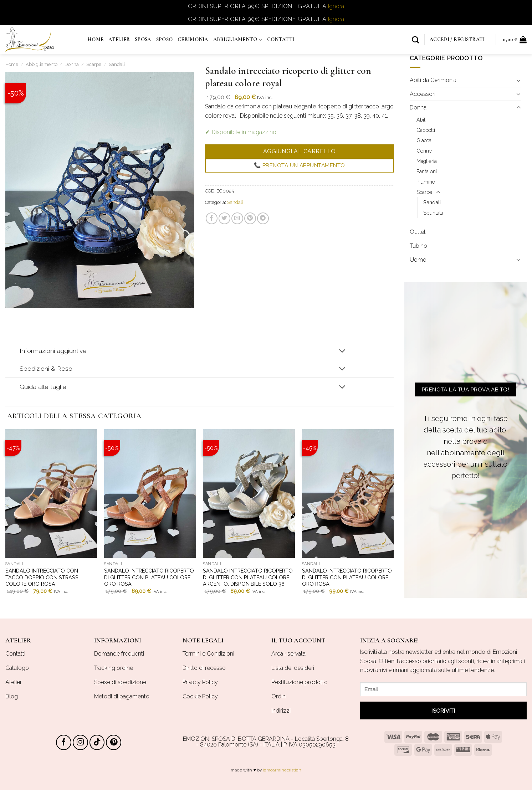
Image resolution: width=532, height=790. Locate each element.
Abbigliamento (238, 40)
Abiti (421, 120)
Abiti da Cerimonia (433, 80)
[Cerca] (415, 40)
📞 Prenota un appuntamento (299, 166)
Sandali (117, 64)
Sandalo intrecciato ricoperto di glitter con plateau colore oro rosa (149, 577)
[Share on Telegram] (263, 218)
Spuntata (433, 213)
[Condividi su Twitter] (224, 218)
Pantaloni (427, 171)
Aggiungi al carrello (299, 151)
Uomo (418, 260)
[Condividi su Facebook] (211, 218)
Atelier (119, 39)
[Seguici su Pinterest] (114, 742)
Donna (72, 64)
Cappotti (426, 130)
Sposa (143, 39)
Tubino (418, 246)
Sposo (164, 39)
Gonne (424, 151)
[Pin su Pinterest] (250, 218)
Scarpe (94, 64)
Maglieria (427, 161)
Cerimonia (193, 39)
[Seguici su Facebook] (64, 742)
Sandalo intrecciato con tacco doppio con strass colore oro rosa (42, 577)
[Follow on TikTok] (97, 742)
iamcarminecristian (282, 770)
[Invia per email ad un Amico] (237, 218)
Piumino (426, 182)
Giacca (424, 140)
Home (95, 39)
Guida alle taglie (184, 387)
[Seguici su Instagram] (80, 742)
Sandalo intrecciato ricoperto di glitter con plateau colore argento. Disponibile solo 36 (248, 577)
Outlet (418, 232)
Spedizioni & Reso (184, 370)
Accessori (423, 94)
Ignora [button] (336, 6)
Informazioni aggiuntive (184, 352)
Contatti (281, 39)
